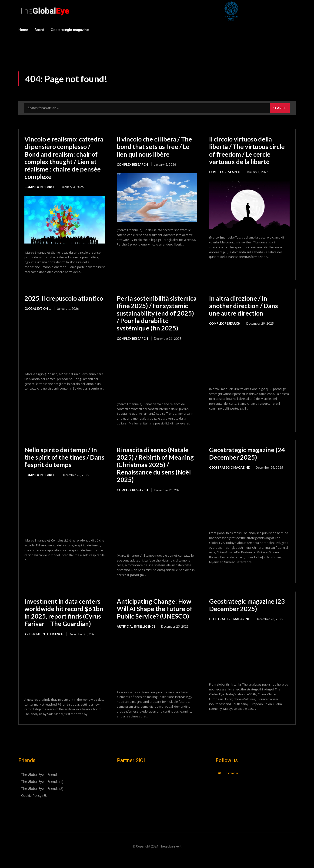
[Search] (280, 108)
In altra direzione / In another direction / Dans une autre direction (245, 306)
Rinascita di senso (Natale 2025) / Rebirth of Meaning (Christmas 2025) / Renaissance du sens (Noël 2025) (156, 472)
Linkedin (232, 786)
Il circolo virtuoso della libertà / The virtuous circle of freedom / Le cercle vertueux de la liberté (249, 150)
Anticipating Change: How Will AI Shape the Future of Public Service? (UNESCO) (156, 616)
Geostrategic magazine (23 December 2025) (248, 612)
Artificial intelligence (44, 649)
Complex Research (40, 187)
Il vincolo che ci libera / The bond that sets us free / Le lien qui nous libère (157, 146)
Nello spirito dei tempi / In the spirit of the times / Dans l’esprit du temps (62, 464)
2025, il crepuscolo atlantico (52, 302)
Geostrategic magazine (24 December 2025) (248, 461)
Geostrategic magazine (229, 475)
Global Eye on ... (38, 316)
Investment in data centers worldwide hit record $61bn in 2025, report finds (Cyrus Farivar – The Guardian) (64, 624)
